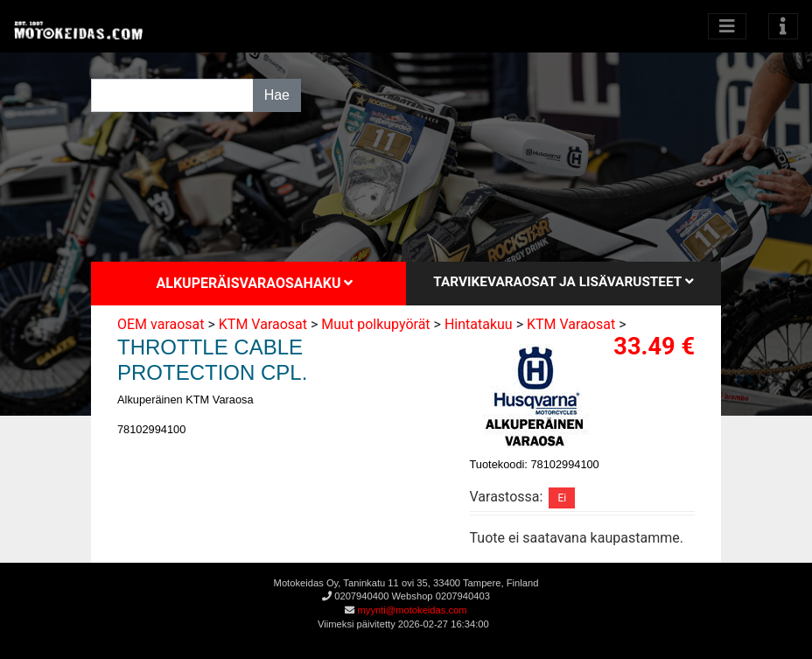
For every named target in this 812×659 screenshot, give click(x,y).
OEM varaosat (161, 324)
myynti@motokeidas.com (412, 610)
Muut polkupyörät (375, 324)
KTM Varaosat (263, 324)
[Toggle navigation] (783, 26)
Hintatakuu (479, 324)
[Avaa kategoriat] (727, 26)
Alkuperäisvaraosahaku (255, 283)
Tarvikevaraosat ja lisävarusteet (563, 282)
